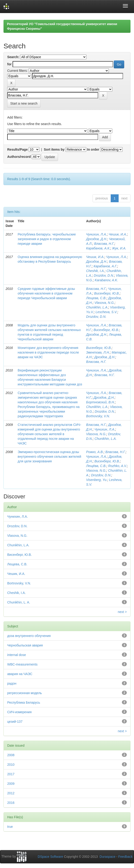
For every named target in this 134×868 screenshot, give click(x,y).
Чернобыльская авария (25, 645)
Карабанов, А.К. (98, 248)
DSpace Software (50, 857)
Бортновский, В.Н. (101, 402)
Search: (13, 57)
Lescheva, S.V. (106, 312)
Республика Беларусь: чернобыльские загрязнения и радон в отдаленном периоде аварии (47, 239)
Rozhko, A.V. (117, 466)
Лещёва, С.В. (96, 466)
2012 (11, 793)
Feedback (125, 857)
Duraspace (107, 857)
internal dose (17, 655)
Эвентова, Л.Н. (98, 352)
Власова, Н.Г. (104, 244)
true (10, 827)
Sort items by (54, 149)
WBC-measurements (22, 664)
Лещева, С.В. (96, 298)
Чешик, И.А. (118, 234)
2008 (11, 755)
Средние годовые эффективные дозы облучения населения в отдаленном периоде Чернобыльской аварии (46, 293)
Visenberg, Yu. (97, 480)
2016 (11, 803)
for (9, 64)
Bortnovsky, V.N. (98, 416)
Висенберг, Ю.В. (107, 293)
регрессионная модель (25, 693)
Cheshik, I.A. (95, 271)
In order (93, 149)
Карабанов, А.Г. (105, 266)
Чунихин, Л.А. (97, 234)
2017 (11, 774)
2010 (11, 765)
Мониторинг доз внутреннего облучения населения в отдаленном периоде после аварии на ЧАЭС (48, 352)
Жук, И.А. (119, 248)
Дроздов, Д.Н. (97, 239)
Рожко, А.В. (95, 452)
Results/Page (17, 149)
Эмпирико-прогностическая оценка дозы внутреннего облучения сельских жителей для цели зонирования (49, 457)
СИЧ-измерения (19, 712)
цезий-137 (15, 722)
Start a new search (24, 103)
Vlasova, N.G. (104, 303)
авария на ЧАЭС (20, 674)
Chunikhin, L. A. (19, 602)
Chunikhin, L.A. (97, 307)
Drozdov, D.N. (104, 275)
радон (12, 683)
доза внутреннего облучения (29, 636)
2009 (11, 784)
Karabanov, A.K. (106, 280)
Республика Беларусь (24, 702)
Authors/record (19, 157)
